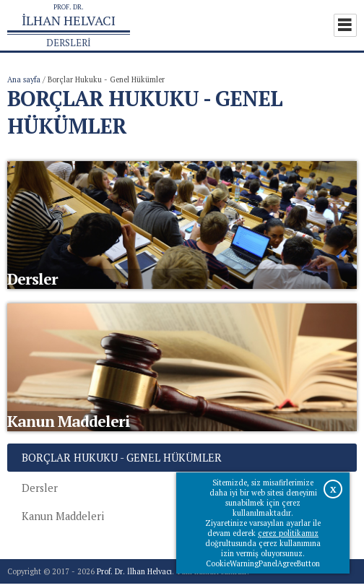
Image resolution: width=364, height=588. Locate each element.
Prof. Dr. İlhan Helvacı (134, 576)
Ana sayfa (24, 79)
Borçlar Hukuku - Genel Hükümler (122, 462)
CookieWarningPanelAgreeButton (263, 563)
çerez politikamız (288, 533)
